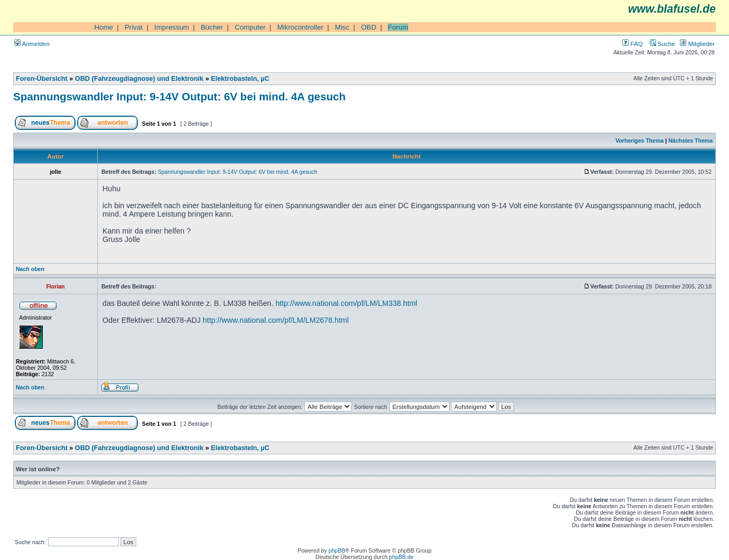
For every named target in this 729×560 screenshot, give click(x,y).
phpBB (337, 550)
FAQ (632, 44)
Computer (250, 27)
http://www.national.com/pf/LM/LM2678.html (276, 320)
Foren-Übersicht (42, 79)
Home (104, 27)
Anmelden (32, 44)
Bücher (212, 27)
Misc (342, 27)
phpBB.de (401, 557)
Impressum (172, 27)
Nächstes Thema (690, 141)
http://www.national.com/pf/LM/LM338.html (346, 303)
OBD (368, 27)
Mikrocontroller (300, 27)
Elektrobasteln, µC (240, 79)
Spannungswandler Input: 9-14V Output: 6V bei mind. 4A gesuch (179, 96)
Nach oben (30, 269)
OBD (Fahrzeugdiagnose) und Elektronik (139, 79)
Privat (134, 27)
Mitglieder (697, 44)
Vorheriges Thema (639, 141)
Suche (662, 44)
